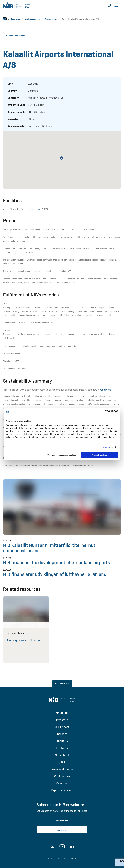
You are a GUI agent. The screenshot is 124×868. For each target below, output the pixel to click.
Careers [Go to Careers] (62, 734)
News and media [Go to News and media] (62, 769)
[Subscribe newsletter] (62, 830)
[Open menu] (116, 6)
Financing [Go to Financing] (62, 713)
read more (35, 209)
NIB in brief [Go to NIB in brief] (62, 755)
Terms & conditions (57, 858)
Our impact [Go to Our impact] (62, 727)
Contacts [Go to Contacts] (62, 748)
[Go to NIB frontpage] (17, 6)
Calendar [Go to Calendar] (62, 783)
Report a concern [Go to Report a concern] (62, 790)
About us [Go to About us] (62, 741)
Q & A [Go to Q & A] (62, 762)
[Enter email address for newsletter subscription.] (62, 821)
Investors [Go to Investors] (62, 720)
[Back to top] (62, 684)
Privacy (74, 858)
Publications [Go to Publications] (62, 776)
